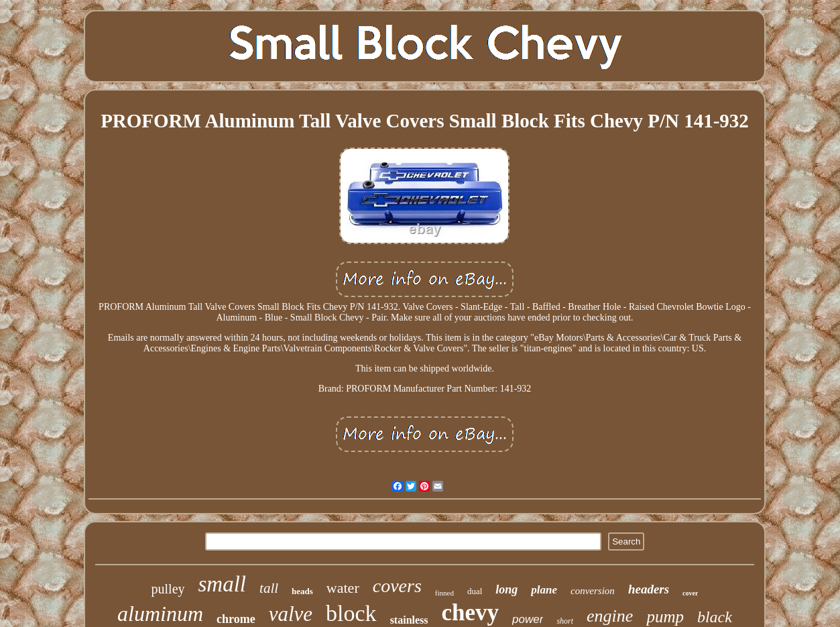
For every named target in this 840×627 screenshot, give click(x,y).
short (565, 621)
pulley (168, 589)
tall (269, 588)
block (351, 613)
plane (544, 590)
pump (665, 617)
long (506, 589)
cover (690, 593)
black (715, 617)
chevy (471, 613)
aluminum (160, 614)
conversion (593, 591)
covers (397, 586)
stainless (409, 620)
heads (302, 591)
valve (291, 614)
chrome (236, 619)
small (223, 584)
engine (610, 616)
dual (475, 591)
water (343, 588)
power (528, 619)
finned (444, 593)
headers (649, 589)
